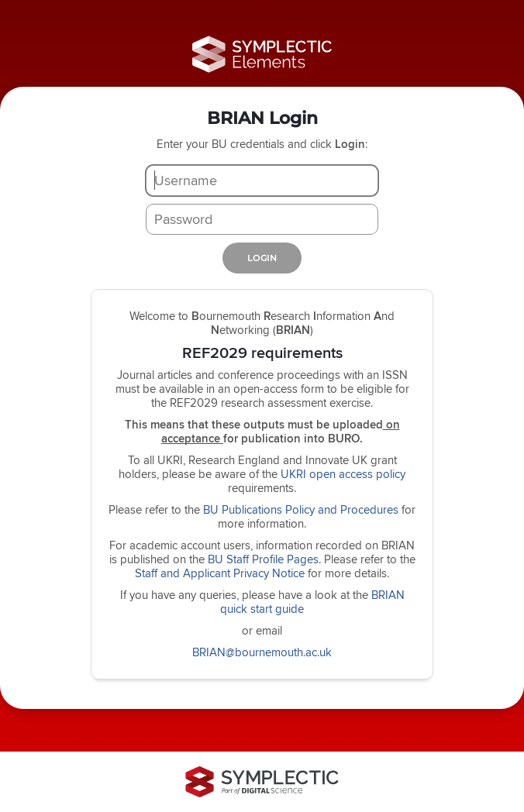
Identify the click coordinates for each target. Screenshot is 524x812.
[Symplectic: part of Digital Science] (262, 782)
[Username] (262, 181)
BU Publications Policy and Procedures (301, 509)
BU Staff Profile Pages (263, 559)
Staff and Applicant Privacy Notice (220, 573)
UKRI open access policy (343, 474)
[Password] (262, 219)
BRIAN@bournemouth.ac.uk (262, 652)
